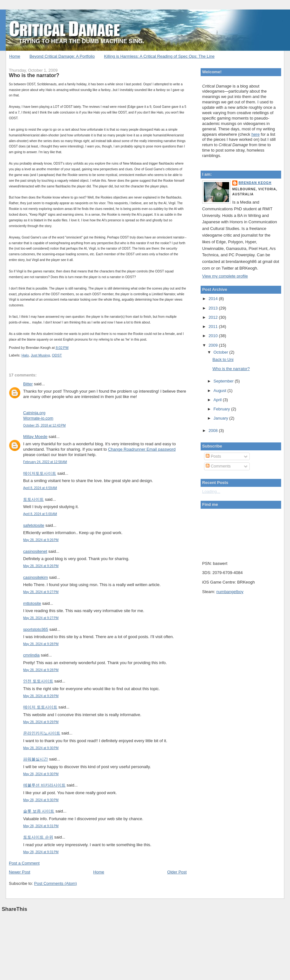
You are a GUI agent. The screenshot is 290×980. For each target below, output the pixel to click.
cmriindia (31, 655)
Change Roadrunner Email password (142, 449)
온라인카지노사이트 (42, 733)
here (255, 134)
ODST (57, 355)
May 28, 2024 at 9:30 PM (41, 748)
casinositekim (35, 577)
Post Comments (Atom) (56, 883)
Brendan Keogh (255, 183)
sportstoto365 (36, 629)
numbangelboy (230, 592)
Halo (25, 355)
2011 (214, 327)
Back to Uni (223, 359)
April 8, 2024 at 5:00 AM (40, 514)
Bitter (28, 384)
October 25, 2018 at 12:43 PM (44, 425)
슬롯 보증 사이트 (39, 811)
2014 (214, 299)
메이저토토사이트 (40, 473)
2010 (214, 336)
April (218, 400)
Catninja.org (34, 413)
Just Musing (40, 355)
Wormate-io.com (38, 418)
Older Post (177, 872)
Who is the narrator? (34, 75)
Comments (218, 466)
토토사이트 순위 (38, 837)
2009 (214, 345)
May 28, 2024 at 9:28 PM (41, 644)
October (221, 352)
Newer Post (19, 872)
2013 (214, 308)
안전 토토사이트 (38, 681)
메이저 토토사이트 (40, 707)
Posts (213, 456)
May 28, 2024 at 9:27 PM (41, 592)
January (221, 418)
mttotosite (32, 603)
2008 (214, 431)
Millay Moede (35, 437)
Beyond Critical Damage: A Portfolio (62, 56)
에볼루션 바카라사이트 (44, 785)
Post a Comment (24, 863)
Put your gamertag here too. (235, 533)
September (224, 381)
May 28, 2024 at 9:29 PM (41, 696)
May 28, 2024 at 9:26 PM (41, 540)
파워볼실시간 (35, 759)
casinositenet (35, 551)
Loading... (211, 491)
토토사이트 (33, 499)
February (222, 409)
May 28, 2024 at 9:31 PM (41, 826)
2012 (214, 317)
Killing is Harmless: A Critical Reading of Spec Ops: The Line (159, 56)
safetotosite (34, 525)
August (220, 391)
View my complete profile (225, 276)
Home (15, 56)
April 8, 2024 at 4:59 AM (40, 488)
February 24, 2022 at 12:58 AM (45, 462)
